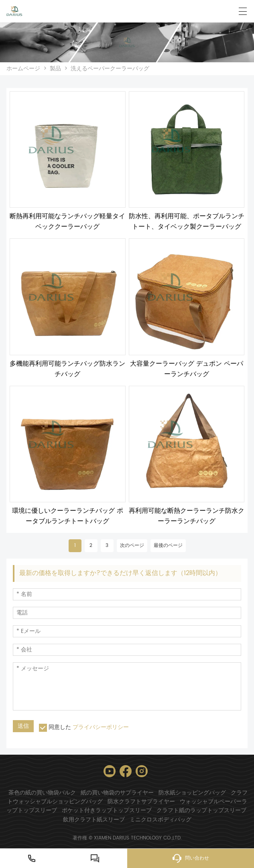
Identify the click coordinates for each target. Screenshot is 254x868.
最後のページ (168, 546)
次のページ (132, 546)
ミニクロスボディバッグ (161, 820)
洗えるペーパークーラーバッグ (110, 69)
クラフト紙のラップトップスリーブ (201, 810)
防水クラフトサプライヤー (141, 801)
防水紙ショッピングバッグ (192, 793)
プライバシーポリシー (101, 727)
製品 (55, 69)
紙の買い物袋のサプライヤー (117, 793)
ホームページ (23, 69)
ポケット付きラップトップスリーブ (107, 810)
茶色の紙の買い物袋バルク (42, 793)
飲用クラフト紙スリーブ (94, 820)
